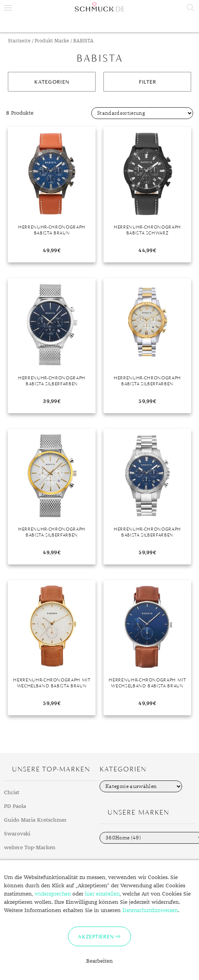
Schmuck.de (99, 7)
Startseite (19, 41)
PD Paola (15, 806)
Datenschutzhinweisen (150, 910)
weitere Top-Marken (30, 848)
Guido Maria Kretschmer (35, 820)
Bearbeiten (99, 961)
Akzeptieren (96, 936)
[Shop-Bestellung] (142, 113)
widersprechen (53, 894)
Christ (12, 793)
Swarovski (17, 834)
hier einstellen (102, 894)
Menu (8, 8)
